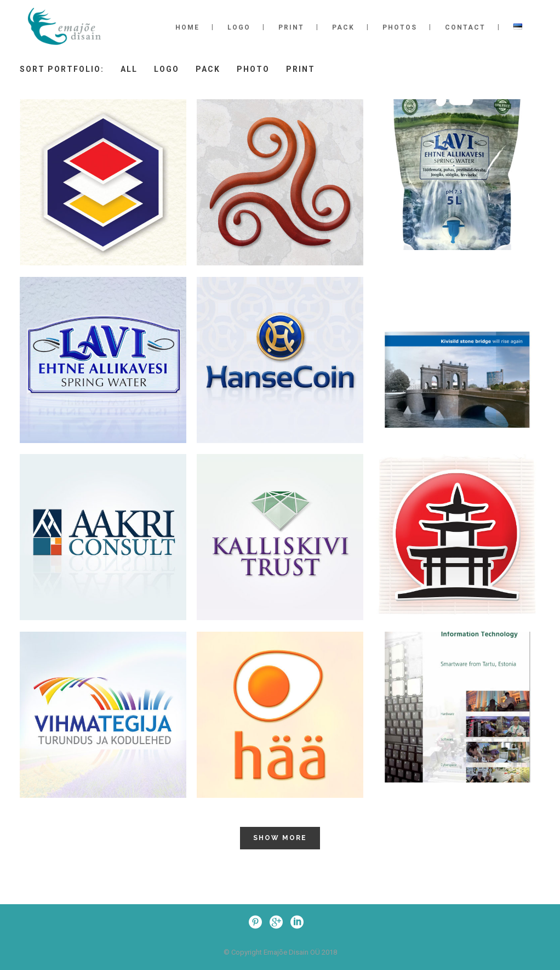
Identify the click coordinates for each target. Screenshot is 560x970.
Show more (280, 838)
